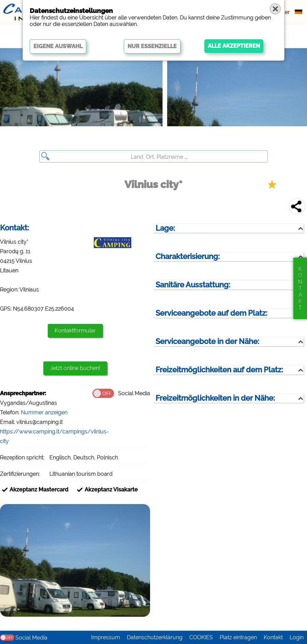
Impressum (106, 637)
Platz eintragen (238, 637)
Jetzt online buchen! (75, 368)
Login (297, 637)
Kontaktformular (75, 331)
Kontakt (273, 637)
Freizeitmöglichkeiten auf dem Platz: (219, 370)
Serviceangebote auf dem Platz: (211, 313)
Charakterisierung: (188, 256)
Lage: (165, 228)
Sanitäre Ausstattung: (193, 285)
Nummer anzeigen (44, 412)
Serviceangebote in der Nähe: (207, 341)
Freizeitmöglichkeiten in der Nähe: (215, 398)
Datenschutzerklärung (155, 637)
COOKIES (201, 637)
